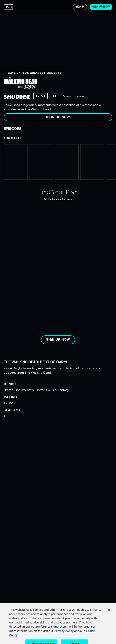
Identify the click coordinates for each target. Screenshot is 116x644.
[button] (58, 117)
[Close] (109, 614)
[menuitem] (9, 7)
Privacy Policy (64, 634)
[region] (58, 62)
